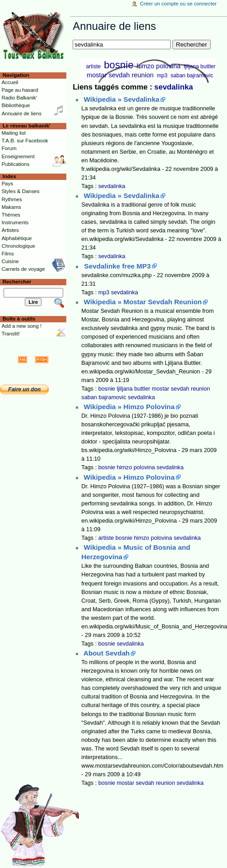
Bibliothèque (16, 105)
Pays (7, 184)
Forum (9, 148)
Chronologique (18, 246)
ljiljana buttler (199, 66)
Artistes (10, 230)
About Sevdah (107, 653)
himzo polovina (159, 66)
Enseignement (18, 156)
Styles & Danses (20, 191)
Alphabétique (16, 238)
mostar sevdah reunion (120, 75)
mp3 (162, 75)
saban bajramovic (192, 75)
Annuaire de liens (21, 113)
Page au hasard (20, 90)
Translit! (10, 334)
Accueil (10, 82)
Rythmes (12, 199)
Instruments (15, 222)
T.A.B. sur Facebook (25, 141)
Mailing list (13, 133)
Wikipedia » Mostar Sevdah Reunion (143, 302)
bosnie (118, 65)
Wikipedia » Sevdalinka (122, 99)
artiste (93, 66)
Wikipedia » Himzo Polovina (129, 407)
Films (7, 254)
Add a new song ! (21, 326)
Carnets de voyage (23, 269)
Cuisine (10, 261)
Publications (15, 164)
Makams (11, 207)
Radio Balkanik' (19, 98)
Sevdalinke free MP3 (118, 266)
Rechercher (17, 282)
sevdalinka (174, 87)
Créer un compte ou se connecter (178, 4)
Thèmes (11, 215)
